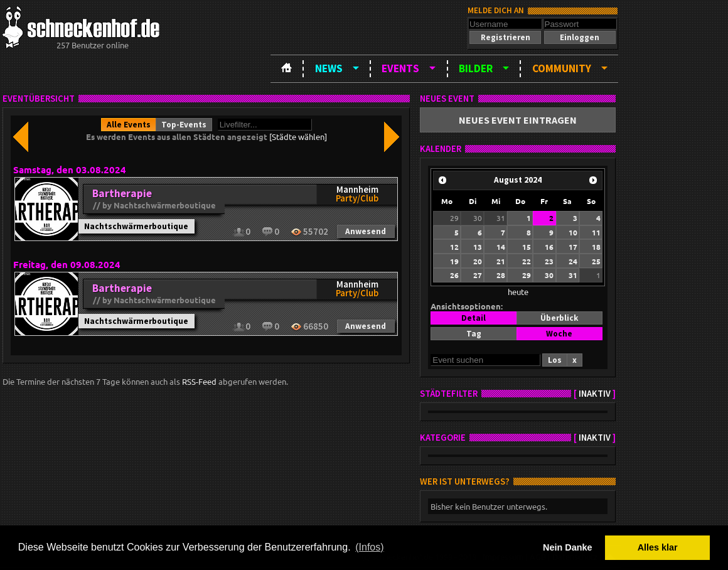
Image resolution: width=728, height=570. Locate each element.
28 (501, 275)
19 (454, 261)
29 (454, 218)
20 (478, 261)
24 (573, 261)
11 (596, 232)
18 (596, 247)
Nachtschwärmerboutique (136, 226)
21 (501, 261)
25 (596, 261)
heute (518, 292)
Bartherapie (122, 193)
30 (478, 218)
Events (400, 68)
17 (573, 247)
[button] (505, 37)
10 (573, 232)
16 (549, 247)
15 (527, 247)
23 (549, 261)
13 (478, 247)
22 (527, 261)
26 (454, 275)
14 (501, 247)
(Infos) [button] (369, 547)
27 (478, 275)
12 (454, 247)
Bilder (476, 68)
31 (501, 218)
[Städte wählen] (298, 137)
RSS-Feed (199, 381)
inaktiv (595, 394)
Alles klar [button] (658, 547)
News (329, 68)
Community (562, 68)
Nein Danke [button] (567, 547)
